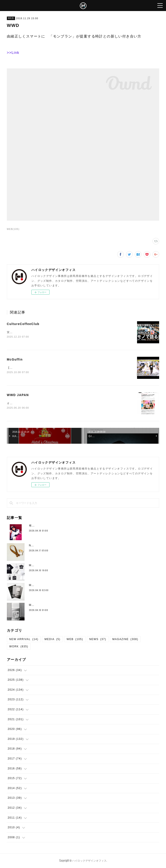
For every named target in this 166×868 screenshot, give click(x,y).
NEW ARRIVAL (24, 640)
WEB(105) (13, 229)
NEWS (98, 640)
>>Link (13, 53)
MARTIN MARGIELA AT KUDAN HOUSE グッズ (63, 566)
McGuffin (15, 360)
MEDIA (52, 640)
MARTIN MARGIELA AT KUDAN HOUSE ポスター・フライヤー (73, 586)
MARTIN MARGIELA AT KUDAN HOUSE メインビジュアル (70, 606)
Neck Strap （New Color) (48, 546)
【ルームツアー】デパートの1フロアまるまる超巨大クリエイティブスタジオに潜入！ (64, 368)
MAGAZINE (125, 640)
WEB (11, 18)
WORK (19, 647)
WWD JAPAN (18, 395)
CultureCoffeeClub (23, 324)
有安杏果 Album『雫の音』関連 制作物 (56, 526)
